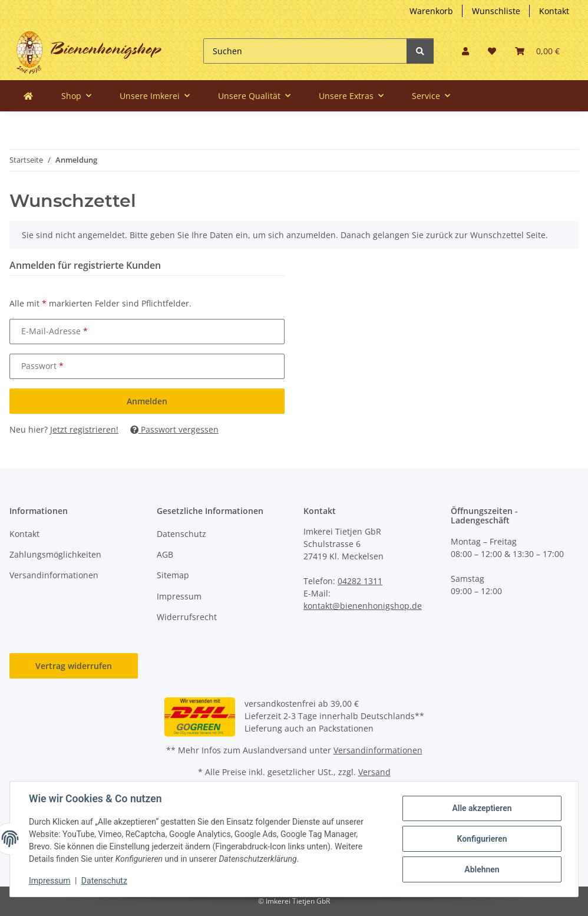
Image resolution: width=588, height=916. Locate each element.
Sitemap (173, 575)
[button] (465, 51)
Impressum (179, 596)
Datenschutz (181, 534)
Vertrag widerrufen (74, 666)
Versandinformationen (54, 575)
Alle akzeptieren (482, 808)
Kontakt (554, 11)
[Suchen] (305, 51)
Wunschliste (496, 11)
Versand (374, 772)
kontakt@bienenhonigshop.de (363, 606)
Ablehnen (482, 869)
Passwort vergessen (174, 429)
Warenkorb (431, 11)
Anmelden (147, 401)
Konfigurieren (482, 839)
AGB (165, 554)
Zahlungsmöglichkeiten (55, 554)
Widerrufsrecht (187, 617)
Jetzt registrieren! (84, 429)
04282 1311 (360, 581)
